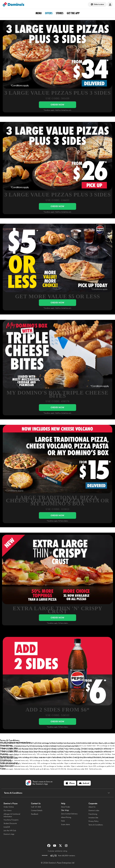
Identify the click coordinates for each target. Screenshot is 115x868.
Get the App (73, 13)
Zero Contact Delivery (69, 814)
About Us (92, 807)
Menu (39, 13)
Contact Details (37, 810)
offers (49, 13)
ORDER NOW (57, 105)
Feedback (35, 814)
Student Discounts (10, 823)
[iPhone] (70, 783)
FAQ (63, 821)
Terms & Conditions (96, 825)
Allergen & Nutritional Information (12, 815)
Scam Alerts (65, 824)
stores (60, 13)
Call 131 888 (36, 807)
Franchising (93, 814)
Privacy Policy (93, 821)
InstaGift (7, 827)
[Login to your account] (110, 4)
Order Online (9, 807)
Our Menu (8, 810)
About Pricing (66, 817)
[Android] (84, 783)
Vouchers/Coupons (11, 820)
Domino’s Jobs (94, 810)
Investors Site (93, 818)
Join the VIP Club (10, 831)
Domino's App (9, 834)
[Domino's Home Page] (14, 4)
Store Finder (66, 807)
